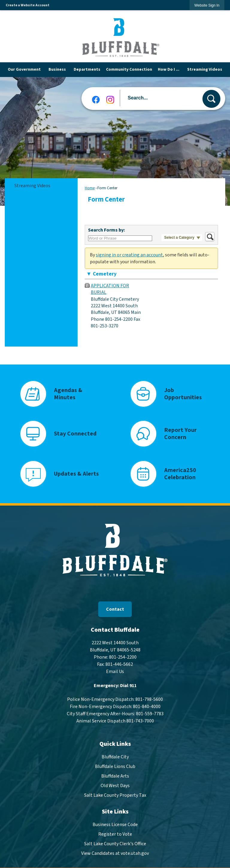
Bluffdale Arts (115, 774)
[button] (211, 97)
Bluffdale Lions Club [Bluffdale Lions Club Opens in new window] (115, 764)
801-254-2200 (123, 655)
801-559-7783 (150, 712)
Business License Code (115, 822)
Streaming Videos (32, 184)
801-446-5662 (119, 662)
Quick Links (115, 742)
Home (90, 186)
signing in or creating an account (129, 253)
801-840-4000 (147, 704)
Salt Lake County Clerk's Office (115, 842)
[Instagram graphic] (110, 98)
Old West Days (115, 784)
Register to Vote (115, 832)
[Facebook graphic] (96, 98)
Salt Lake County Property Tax (115, 793)
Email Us (115, 669)
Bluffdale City (115, 755)
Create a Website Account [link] (28, 5)
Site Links (115, 810)
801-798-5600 (149, 697)
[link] (207, 5)
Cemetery (105, 272)
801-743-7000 (140, 719)
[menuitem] (25, 69)
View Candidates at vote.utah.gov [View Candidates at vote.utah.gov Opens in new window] (115, 851)
